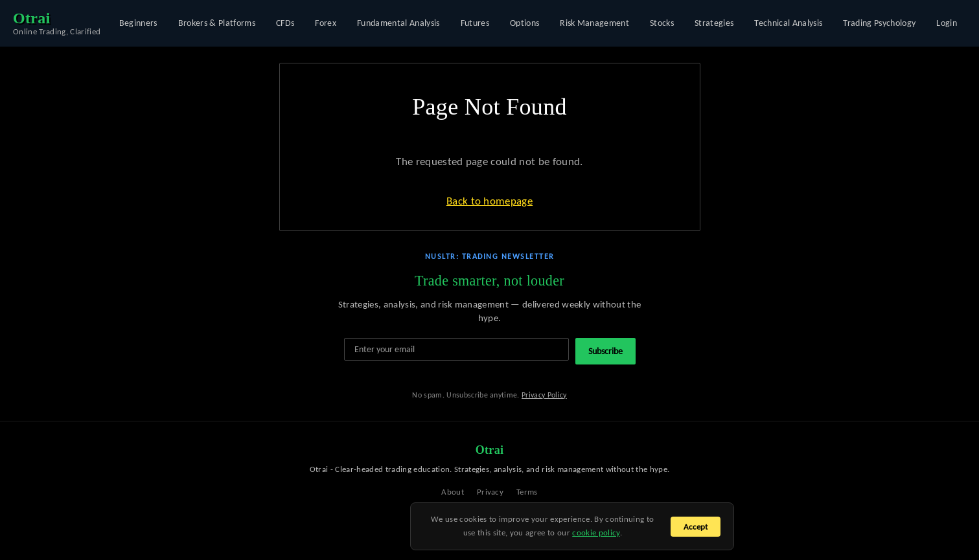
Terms (527, 492)
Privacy (490, 492)
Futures (475, 23)
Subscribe (605, 351)
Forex (326, 23)
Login (947, 23)
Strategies (714, 23)
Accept (696, 527)
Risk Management (594, 23)
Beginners (138, 23)
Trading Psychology (879, 23)
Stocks (662, 23)
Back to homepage (489, 201)
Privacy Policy (544, 395)
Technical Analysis (788, 23)
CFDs (285, 23)
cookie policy (596, 532)
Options (524, 23)
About (453, 492)
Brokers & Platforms (217, 23)
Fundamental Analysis (398, 23)
